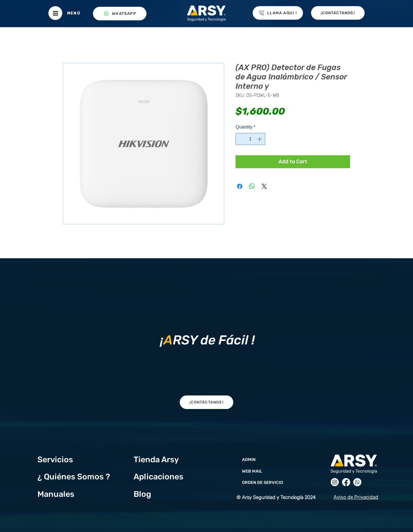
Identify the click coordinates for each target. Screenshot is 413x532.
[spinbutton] (250, 139)
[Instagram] (335, 482)
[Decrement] (241, 139)
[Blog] (168, 494)
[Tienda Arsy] (161, 459)
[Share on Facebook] (240, 186)
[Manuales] (72, 494)
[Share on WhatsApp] (252, 186)
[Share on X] (264, 186)
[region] (206, 338)
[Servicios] (62, 459)
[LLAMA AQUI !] (278, 13)
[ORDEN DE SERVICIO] (275, 482)
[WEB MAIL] (275, 471)
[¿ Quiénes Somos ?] (79, 476)
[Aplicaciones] (168, 476)
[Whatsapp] (357, 482)
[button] (55, 13)
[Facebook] (346, 482)
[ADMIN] (275, 459)
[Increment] (260, 139)
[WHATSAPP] (120, 14)
